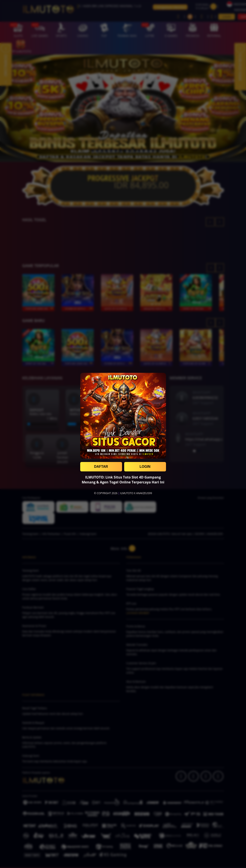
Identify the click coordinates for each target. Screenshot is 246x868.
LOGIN (145, 467)
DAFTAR (101, 467)
